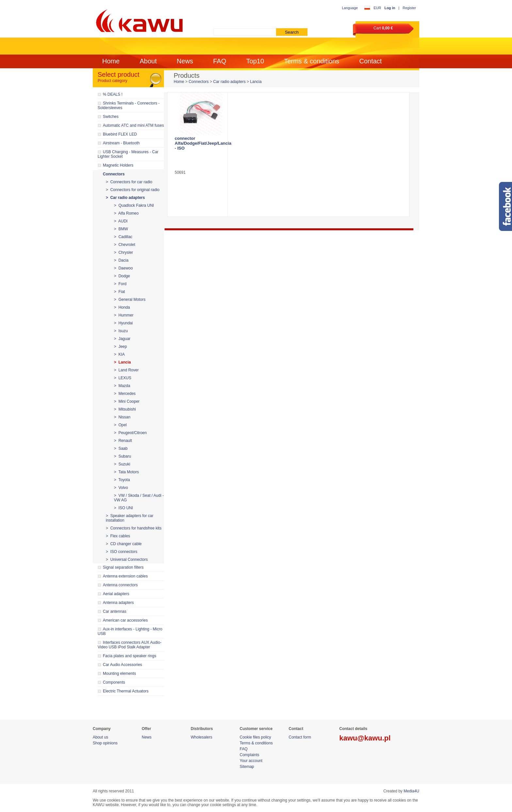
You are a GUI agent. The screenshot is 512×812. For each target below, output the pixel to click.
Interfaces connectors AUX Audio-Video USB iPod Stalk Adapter (129, 645)
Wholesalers (201, 737)
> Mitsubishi (125, 409)
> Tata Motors (126, 472)
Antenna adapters (118, 603)
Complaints (249, 755)
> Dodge (122, 276)
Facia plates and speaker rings (129, 656)
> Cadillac (123, 237)
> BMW (121, 229)
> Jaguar (122, 339)
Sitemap (247, 767)
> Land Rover (126, 370)
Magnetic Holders (118, 165)
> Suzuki (122, 464)
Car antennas (115, 611)
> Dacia (121, 260)
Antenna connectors (120, 585)
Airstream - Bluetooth (121, 143)
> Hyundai (123, 323)
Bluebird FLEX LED (120, 134)
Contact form (300, 737)
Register (409, 8)
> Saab (121, 448)
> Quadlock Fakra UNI (134, 205)
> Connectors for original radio (133, 190)
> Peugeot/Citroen (130, 433)
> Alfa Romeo (126, 213)
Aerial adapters (116, 594)
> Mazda (122, 386)
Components (114, 682)
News (185, 61)
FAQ (220, 61)
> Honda (122, 307)
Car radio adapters (229, 82)
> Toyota (122, 480)
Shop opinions (105, 743)
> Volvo (121, 488)
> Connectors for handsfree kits (134, 528)
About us (100, 737)
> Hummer (124, 315)
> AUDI (121, 221)
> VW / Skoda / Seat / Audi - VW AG (139, 498)
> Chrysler (123, 252)
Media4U (411, 791)
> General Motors (130, 300)
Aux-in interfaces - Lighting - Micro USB (130, 631)
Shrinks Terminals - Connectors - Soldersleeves (129, 106)
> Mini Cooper (127, 401)
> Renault (123, 441)
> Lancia (122, 362)
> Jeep (120, 347)
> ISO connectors (121, 552)
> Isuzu (121, 331)
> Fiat (120, 292)
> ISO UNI (123, 508)
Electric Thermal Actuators (126, 691)
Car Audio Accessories (122, 665)
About (148, 61)
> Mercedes (125, 394)
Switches (111, 117)
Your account (251, 761)
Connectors (114, 174)
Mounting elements (119, 674)
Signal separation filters (123, 567)
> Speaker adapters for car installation (130, 518)
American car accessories (125, 620)
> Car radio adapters (125, 198)
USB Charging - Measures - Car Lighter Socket (128, 154)
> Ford (120, 284)
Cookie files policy (255, 737)
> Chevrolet (125, 245)
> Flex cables (118, 536)
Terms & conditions (312, 61)
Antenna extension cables (125, 576)
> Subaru (122, 456)
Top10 (255, 61)
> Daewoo (123, 268)
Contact (370, 61)
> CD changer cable (124, 544)
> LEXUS (123, 378)
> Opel (120, 425)
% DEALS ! (113, 94)
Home (111, 61)
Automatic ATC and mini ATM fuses (133, 125)
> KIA (119, 354)
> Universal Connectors (127, 560)
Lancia (256, 82)
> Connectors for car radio (129, 182)
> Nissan (122, 417)
